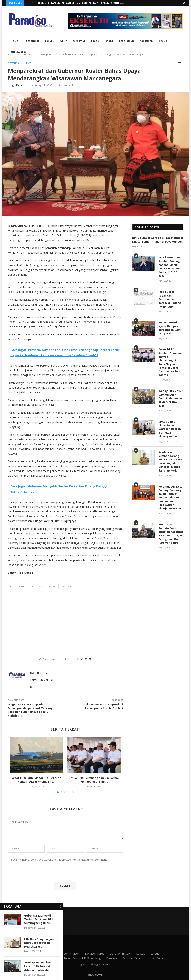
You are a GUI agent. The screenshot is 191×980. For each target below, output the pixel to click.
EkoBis (95, 41)
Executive (79, 41)
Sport (109, 41)
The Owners (19, 52)
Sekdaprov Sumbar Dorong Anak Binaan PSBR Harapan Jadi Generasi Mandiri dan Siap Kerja (170, 461)
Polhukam (147, 41)
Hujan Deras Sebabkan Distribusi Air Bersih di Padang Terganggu (170, 299)
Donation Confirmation (65, 954)
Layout (155, 954)
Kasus (163, 41)
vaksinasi (68, 587)
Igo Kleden (18, 85)
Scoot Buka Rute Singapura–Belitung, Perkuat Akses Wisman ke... (85, 3)
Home (14, 41)
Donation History (120, 954)
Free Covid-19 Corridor (43, 587)
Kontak (140, 954)
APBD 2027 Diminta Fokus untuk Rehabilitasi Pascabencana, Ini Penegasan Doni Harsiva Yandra (171, 534)
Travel (49, 41)
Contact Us (39, 954)
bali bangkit (17, 587)
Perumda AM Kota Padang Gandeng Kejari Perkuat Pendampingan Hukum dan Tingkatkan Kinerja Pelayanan (170, 498)
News (28, 63)
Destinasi (33, 41)
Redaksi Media (156, 958)
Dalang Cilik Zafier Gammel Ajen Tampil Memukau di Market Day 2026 (171, 398)
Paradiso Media (132, 958)
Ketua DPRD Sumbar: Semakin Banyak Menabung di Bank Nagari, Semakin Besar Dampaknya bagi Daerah (170, 362)
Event (63, 41)
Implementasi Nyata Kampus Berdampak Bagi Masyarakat (169, 328)
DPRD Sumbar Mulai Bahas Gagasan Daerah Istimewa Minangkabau (170, 429)
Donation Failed (95, 954)
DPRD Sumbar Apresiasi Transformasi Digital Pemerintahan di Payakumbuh (158, 240)
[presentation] (36, 872)
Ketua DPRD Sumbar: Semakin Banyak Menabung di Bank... (94, 780)
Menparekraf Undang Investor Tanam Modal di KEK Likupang (64, 958)
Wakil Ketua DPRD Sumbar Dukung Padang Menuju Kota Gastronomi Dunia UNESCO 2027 (170, 267)
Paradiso (111, 958)
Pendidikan (127, 41)
